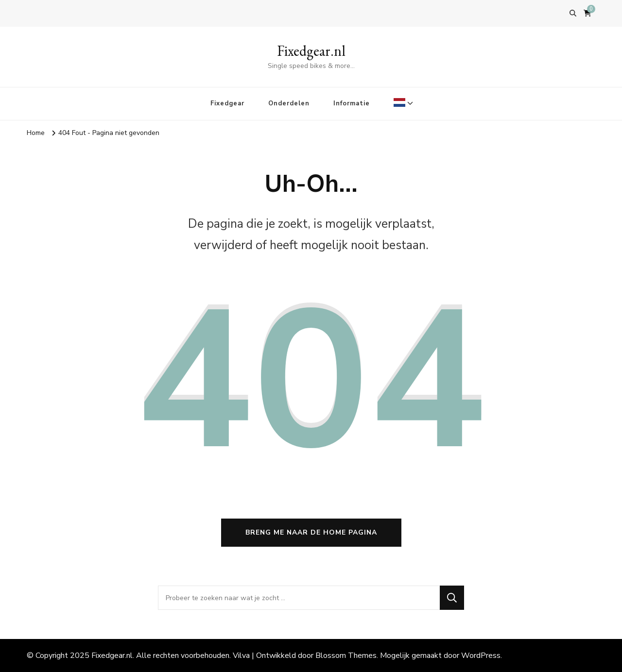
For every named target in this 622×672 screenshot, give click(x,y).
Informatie (352, 103)
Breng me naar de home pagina (311, 532)
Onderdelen (289, 103)
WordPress (481, 655)
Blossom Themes (346, 655)
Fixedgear (227, 103)
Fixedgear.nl (311, 51)
